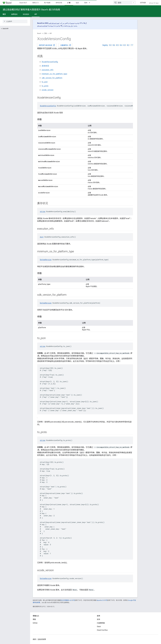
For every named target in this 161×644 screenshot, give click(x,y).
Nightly (105, 45)
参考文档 (59, 3)
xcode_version (48, 90)
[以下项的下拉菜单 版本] (90, 3)
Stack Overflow (102, 630)
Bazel (39, 33)
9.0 (110, 45)
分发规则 (26, 14)
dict (42, 237)
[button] (15, 29)
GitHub (143, 3)
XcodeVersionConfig (50, 62)
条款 (34, 639)
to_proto (45, 86)
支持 (99, 619)
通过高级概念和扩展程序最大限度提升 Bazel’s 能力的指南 (31, 10)
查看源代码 (66, 45)
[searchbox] (15, 21)
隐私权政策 (42, 639)
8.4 (121, 45)
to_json (45, 82)
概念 (4, 14)
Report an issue (47, 45)
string (43, 211)
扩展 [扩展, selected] (69, 3)
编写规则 (14, 14)
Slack (99, 627)
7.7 (132, 45)
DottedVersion (46, 260)
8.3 (125, 45)
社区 (77, 3)
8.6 (114, 45)
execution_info (48, 70)
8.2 (128, 45)
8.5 (117, 45)
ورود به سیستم (154, 3)
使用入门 (36, 3)
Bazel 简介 (23, 3)
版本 (86, 3)
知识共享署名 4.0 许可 (67, 600)
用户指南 (47, 3)
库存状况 (45, 66)
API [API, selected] (36, 14)
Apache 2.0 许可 (102, 600)
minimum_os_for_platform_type (54, 74)
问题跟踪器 (101, 623)
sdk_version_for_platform (52, 78)
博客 (34, 619)
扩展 (45, 33)
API (51, 33)
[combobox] (124, 3)
